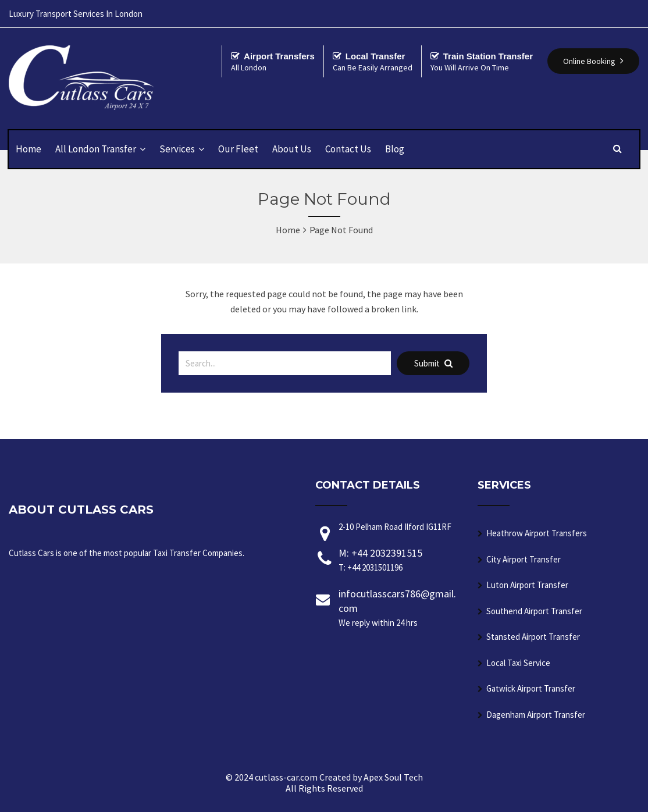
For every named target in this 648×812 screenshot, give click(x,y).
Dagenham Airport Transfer (536, 715)
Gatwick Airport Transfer (531, 688)
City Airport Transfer (524, 559)
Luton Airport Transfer (527, 585)
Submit (433, 363)
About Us (292, 149)
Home (29, 149)
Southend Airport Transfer (534, 611)
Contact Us (348, 149)
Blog (395, 149)
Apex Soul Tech (393, 777)
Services (177, 149)
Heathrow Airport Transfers (537, 533)
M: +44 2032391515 (399, 560)
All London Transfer (96, 149)
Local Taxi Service (518, 663)
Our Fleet (238, 149)
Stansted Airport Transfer (533, 637)
